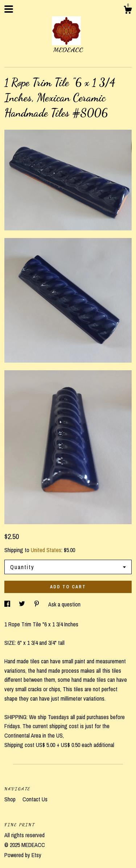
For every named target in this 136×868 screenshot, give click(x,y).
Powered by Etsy (23, 855)
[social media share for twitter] (23, 604)
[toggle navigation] (9, 9)
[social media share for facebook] (8, 604)
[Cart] (128, 11)
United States (46, 550)
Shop (11, 799)
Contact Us (35, 799)
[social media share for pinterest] (37, 604)
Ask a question (64, 604)
